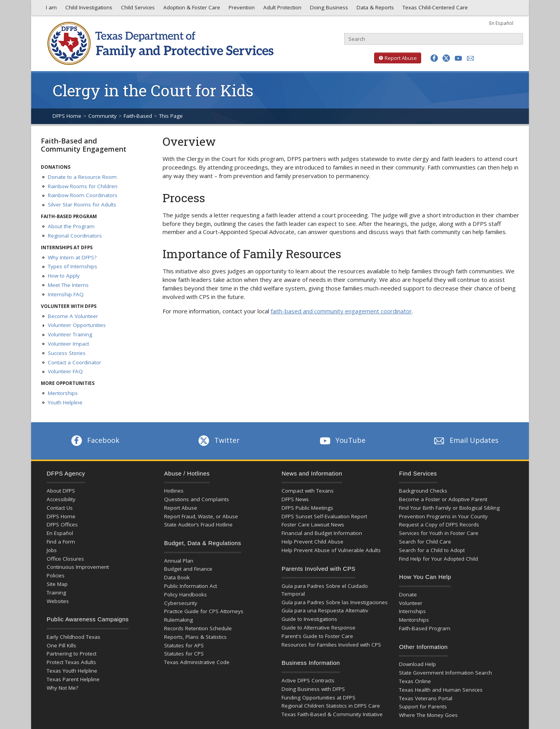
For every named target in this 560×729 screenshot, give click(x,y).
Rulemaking (178, 620)
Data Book (177, 577)
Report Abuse (395, 58)
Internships (412, 611)
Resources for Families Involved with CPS (331, 645)
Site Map (57, 584)
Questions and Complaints (197, 499)
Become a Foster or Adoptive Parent (443, 499)
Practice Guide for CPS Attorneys (204, 611)
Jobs (52, 550)
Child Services (137, 9)
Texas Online (415, 681)
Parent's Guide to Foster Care (317, 636)
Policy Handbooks (185, 594)
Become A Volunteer (73, 316)
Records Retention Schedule (198, 628)
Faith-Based (138, 116)
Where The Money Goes (428, 715)
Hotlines (174, 491)
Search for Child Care (425, 542)
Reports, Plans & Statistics (195, 637)
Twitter (218, 440)
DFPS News (295, 499)
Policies (56, 575)
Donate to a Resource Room (82, 177)
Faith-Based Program (425, 628)
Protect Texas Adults (71, 662)
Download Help (417, 664)
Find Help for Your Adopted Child (438, 559)
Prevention (241, 9)
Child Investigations (88, 9)
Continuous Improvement (78, 567)
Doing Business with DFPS (313, 689)
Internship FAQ (66, 294)
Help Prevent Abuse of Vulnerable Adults (331, 550)
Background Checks (423, 491)
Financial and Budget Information (322, 533)
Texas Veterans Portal (426, 698)
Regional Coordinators (75, 236)
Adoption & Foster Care (191, 9)
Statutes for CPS (184, 654)
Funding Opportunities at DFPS (318, 698)
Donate (408, 594)
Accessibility (61, 499)
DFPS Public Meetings (307, 508)
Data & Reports (374, 9)
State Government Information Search (445, 673)
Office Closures (65, 559)
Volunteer (411, 603)
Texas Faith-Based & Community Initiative (332, 714)
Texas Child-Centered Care (434, 9)
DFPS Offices (62, 524)
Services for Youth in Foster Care (439, 533)
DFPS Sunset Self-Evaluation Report (324, 516)
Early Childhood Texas (73, 637)
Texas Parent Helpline (73, 679)
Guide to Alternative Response (318, 628)
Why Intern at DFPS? (72, 257)
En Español (501, 23)
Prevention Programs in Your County (443, 516)
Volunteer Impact (68, 344)
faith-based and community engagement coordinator (341, 311)
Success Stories (67, 353)
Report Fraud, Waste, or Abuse (201, 516)
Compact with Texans (308, 491)
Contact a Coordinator (74, 362)
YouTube (342, 440)
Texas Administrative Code (197, 662)
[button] (434, 58)
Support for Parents (423, 706)
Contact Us (60, 508)
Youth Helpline (65, 402)
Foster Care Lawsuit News (313, 524)
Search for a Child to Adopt (432, 550)
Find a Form (61, 542)
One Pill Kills (61, 645)
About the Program (71, 226)
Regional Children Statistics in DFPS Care (331, 706)
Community (102, 116)
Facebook (94, 440)
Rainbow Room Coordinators (83, 195)
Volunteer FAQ (65, 371)
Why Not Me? (62, 688)
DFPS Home (67, 116)
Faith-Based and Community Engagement (84, 145)
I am (50, 9)
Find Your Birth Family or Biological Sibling (449, 508)
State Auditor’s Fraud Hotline (198, 524)
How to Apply (64, 276)
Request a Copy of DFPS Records (439, 524)
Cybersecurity (181, 603)
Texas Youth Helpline (72, 671)
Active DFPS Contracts (308, 680)
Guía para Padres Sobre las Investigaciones (335, 602)
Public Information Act (191, 586)
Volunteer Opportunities (77, 325)
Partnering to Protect (72, 654)
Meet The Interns (68, 285)
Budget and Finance (188, 569)
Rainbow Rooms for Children (83, 186)
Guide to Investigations (309, 619)
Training (56, 593)
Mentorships (63, 393)
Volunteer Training (70, 334)
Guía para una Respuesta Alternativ (325, 610)
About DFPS (61, 491)
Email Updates (465, 440)
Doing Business (328, 9)
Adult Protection (282, 9)
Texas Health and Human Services (441, 690)
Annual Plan (179, 561)
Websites (58, 601)
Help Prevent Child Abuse (312, 542)
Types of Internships (73, 266)
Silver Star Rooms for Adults (82, 205)
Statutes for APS (184, 645)
